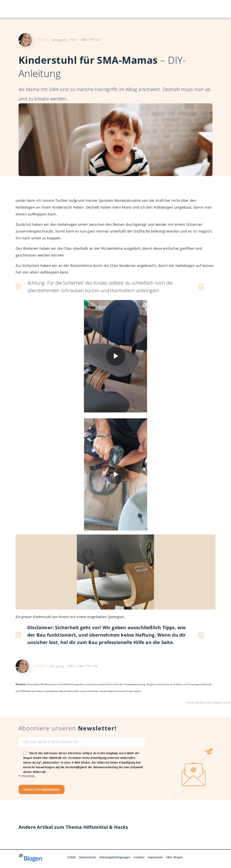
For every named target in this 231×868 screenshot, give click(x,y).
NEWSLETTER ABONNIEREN (42, 790)
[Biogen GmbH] (30, 858)
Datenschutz (88, 857)
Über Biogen (175, 857)
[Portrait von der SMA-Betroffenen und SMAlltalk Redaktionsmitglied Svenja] (25, 39)
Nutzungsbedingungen (115, 857)
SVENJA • (44, 40)
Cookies (139, 857)
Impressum (155, 857)
